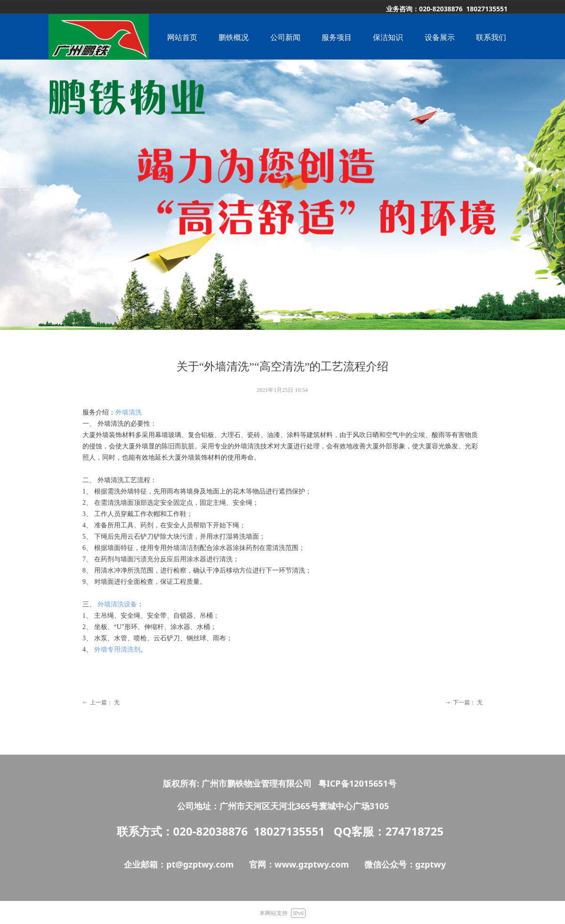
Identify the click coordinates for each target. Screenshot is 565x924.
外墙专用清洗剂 (117, 649)
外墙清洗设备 (117, 604)
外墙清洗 (129, 412)
